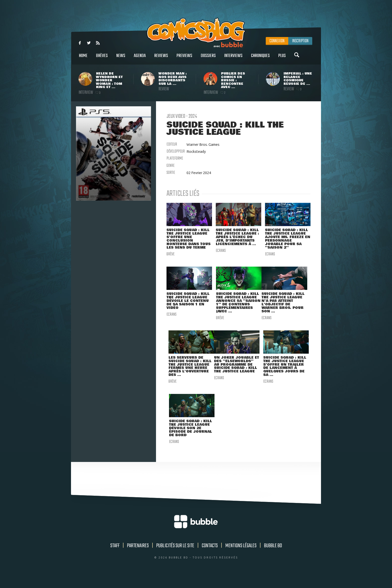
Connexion (277, 41)
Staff (115, 557)
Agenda (140, 58)
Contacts (210, 557)
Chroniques (260, 58)
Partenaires (138, 557)
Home (83, 58)
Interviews (233, 58)
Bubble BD (273, 557)
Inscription (300, 41)
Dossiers (208, 58)
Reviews (161, 58)
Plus (282, 58)
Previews (184, 58)
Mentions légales (241, 557)
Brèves (102, 58)
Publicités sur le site (175, 557)
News (121, 58)
